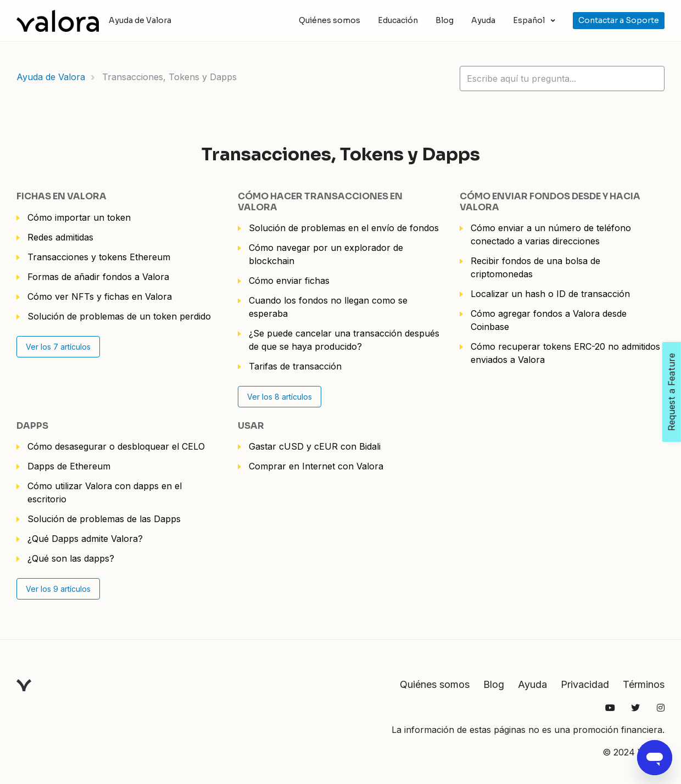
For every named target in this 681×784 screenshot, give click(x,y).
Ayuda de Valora (51, 77)
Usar (251, 426)
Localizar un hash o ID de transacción (550, 294)
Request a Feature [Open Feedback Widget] (672, 392)
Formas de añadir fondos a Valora (98, 277)
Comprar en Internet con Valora (316, 466)
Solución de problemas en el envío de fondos (344, 228)
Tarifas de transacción (295, 366)
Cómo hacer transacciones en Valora (320, 201)
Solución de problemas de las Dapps (104, 519)
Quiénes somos (330, 20)
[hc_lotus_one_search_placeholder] (562, 79)
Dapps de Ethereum (69, 466)
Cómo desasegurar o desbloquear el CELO (116, 446)
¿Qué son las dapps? (71, 558)
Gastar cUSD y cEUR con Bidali (315, 446)
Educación (398, 20)
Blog (445, 20)
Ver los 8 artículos (280, 397)
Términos (644, 684)
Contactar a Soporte (619, 20)
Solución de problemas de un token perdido (119, 316)
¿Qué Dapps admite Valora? (85, 539)
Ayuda (483, 20)
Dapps (32, 426)
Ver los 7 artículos (58, 347)
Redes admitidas (60, 237)
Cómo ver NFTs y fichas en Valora (100, 296)
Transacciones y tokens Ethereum (99, 257)
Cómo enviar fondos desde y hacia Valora (550, 201)
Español (530, 20)
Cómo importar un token (79, 217)
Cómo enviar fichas (289, 281)
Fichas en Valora (62, 196)
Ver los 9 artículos (58, 589)
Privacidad (585, 684)
